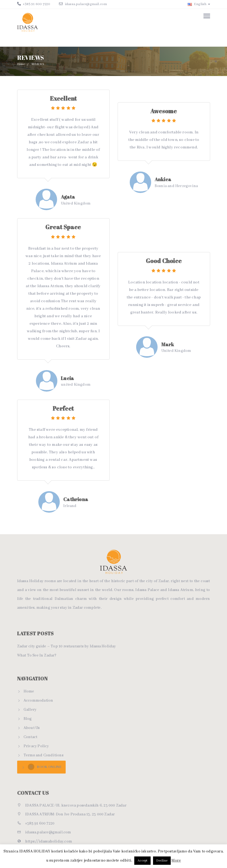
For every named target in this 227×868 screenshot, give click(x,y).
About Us (32, 728)
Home (21, 64)
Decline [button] (162, 861)
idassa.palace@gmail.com (86, 4)
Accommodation (38, 701)
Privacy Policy (36, 746)
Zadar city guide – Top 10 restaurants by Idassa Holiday (67, 646)
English (199, 4)
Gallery (30, 710)
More (176, 860)
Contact (30, 737)
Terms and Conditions (44, 755)
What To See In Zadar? (37, 655)
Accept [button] (142, 861)
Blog (28, 719)
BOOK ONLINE (45, 767)
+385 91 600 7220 (36, 4)
